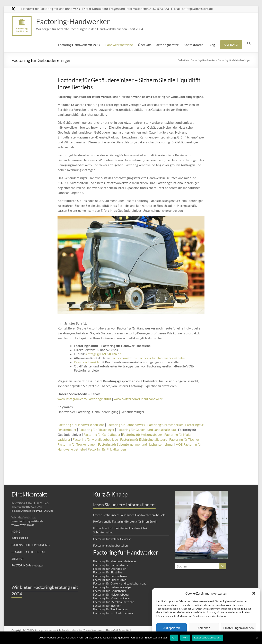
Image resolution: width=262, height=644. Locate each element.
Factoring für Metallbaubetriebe (95, 439)
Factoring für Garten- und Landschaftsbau (146, 430)
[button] (254, 593)
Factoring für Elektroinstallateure (144, 439)
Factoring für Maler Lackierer (112, 598)
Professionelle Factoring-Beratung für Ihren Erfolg (125, 521)
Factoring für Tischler (184, 439)
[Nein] (257, 638)
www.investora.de (23, 525)
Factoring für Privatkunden (107, 449)
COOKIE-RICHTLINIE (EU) (28, 552)
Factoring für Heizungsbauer (142, 434)
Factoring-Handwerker (73, 21)
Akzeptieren (172, 628)
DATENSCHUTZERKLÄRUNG (30, 545)
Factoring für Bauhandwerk (126, 425)
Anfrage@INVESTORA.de (103, 354)
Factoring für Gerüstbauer (102, 434)
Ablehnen (204, 628)
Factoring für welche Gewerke (112, 539)
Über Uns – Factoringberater (158, 45)
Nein (185, 638)
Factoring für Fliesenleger (97, 430)
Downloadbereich (86, 362)
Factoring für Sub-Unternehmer (113, 613)
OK (174, 638)
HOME (16, 531)
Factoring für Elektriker (108, 572)
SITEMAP (18, 559)
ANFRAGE (231, 45)
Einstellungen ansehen (238, 628)
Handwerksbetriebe (119, 45)
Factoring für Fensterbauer (110, 576)
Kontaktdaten (194, 45)
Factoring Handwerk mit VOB (79, 45)
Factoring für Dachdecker (165, 425)
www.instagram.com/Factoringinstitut (84, 399)
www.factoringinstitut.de (27, 521)
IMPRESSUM (20, 538)
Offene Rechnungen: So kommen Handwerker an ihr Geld (129, 515)
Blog (212, 45)
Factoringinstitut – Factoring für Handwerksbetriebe (148, 358)
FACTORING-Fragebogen (28, 565)
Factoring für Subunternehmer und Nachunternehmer (136, 444)
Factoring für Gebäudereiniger (112, 587)
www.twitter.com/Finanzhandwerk (138, 399)
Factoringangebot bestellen (110, 545)
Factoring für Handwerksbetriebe (81, 425)
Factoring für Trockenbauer (77, 444)
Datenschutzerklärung (208, 638)
